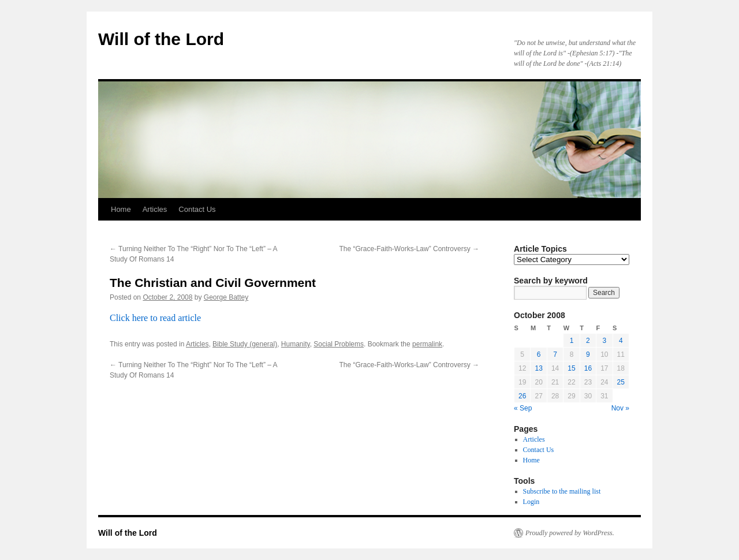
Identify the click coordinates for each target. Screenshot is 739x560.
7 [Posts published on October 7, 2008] (555, 354)
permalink (427, 344)
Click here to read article (155, 318)
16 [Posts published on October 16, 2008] (588, 368)
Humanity (296, 344)
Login (531, 502)
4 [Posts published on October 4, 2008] (621, 341)
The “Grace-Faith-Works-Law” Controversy (410, 249)
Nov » (620, 408)
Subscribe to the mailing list (562, 491)
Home (121, 209)
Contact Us (197, 209)
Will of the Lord (161, 39)
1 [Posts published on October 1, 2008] (572, 341)
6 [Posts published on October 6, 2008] (539, 354)
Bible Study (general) (245, 344)
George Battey (226, 297)
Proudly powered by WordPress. (570, 533)
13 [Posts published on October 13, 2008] (538, 368)
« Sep (523, 408)
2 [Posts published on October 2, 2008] (588, 341)
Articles (155, 209)
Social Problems (339, 344)
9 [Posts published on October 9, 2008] (588, 354)
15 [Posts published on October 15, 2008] (571, 368)
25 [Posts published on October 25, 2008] (621, 382)
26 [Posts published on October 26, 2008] (522, 396)
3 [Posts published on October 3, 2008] (604, 341)
